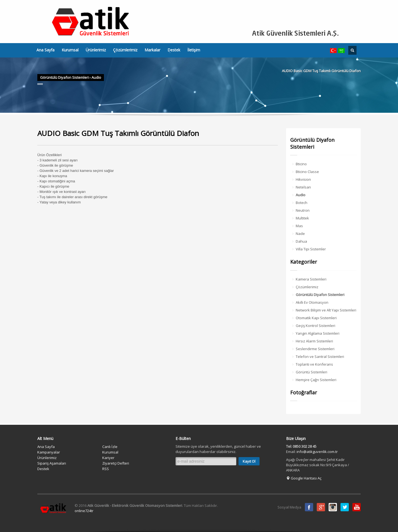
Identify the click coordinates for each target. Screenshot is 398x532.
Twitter (345, 507)
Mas (299, 226)
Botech (302, 203)
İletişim (194, 50)
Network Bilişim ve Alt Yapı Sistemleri (326, 310)
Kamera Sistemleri (311, 279)
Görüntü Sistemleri (311, 372)
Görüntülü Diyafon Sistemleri (64, 77)
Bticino (301, 164)
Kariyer (108, 458)
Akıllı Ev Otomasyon (312, 302)
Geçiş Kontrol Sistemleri (315, 326)
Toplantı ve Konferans (314, 364)
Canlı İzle (110, 447)
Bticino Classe (307, 172)
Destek (172, 50)
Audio (96, 77)
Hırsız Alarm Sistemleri (314, 341)
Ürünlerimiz (94, 50)
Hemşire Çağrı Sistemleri (316, 380)
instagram (333, 507)
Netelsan (303, 187)
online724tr (84, 511)
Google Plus (321, 507)
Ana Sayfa (45, 50)
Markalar (152, 50)
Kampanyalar (49, 452)
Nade (300, 234)
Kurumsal (70, 50)
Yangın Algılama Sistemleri (318, 333)
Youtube (357, 507)
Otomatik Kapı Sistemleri (316, 318)
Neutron (303, 210)
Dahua (301, 241)
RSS (106, 469)
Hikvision (303, 179)
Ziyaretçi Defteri (116, 463)
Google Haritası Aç (304, 478)
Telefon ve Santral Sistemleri (320, 357)
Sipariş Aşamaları (52, 463)
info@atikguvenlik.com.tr (317, 452)
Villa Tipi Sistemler (311, 249)
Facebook (309, 507)
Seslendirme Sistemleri (315, 349)
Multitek (302, 218)
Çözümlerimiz (124, 50)
